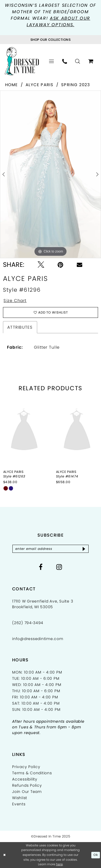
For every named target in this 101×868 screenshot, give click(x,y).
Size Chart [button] (15, 300)
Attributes (20, 327)
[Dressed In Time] (22, 61)
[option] (50, 174)
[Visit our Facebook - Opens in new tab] (41, 567)
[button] (52, 61)
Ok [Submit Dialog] (96, 855)
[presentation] (24, 431)
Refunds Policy (27, 786)
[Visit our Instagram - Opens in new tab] (59, 567)
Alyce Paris (40, 85)
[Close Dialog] (5, 855)
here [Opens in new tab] (59, 864)
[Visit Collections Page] (50, 40)
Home (12, 85)
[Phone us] (65, 61)
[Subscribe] (84, 549)
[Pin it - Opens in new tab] (60, 265)
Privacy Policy (26, 767)
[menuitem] (52, 61)
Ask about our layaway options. (58, 21)
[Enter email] (50, 549)
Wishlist (20, 798)
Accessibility (25, 779)
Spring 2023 (76, 85)
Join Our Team (27, 792)
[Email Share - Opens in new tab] (79, 265)
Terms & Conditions (32, 773)
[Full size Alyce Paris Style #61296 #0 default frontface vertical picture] (50, 174)
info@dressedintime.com (38, 639)
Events (19, 804)
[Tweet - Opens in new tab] (41, 265)
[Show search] (78, 61)
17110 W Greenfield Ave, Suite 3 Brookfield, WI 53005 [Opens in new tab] (43, 604)
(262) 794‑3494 (28, 623)
